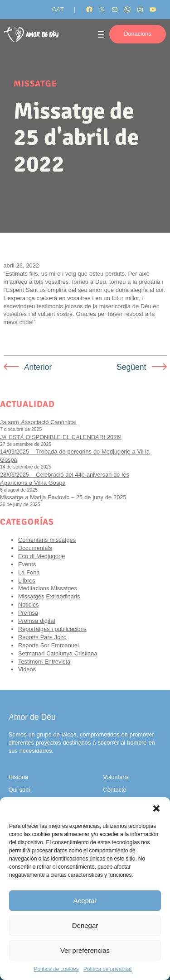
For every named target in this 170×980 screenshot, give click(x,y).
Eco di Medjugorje (41, 556)
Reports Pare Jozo (42, 637)
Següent (131, 367)
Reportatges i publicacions (52, 629)
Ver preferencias (85, 950)
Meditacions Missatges (48, 588)
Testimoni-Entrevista (44, 662)
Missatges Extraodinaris (49, 596)
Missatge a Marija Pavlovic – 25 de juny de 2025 (63, 497)
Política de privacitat (108, 969)
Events (27, 564)
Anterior (38, 367)
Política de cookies (56, 969)
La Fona (29, 572)
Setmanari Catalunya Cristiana (58, 653)
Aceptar (85, 901)
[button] (156, 808)
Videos (27, 669)
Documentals (35, 548)
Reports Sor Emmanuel (49, 645)
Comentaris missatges (47, 540)
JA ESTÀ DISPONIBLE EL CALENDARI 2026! (61, 437)
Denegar (85, 925)
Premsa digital (37, 621)
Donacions (137, 34)
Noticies (29, 605)
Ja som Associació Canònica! (38, 422)
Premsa (28, 613)
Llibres (27, 581)
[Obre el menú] (101, 34)
